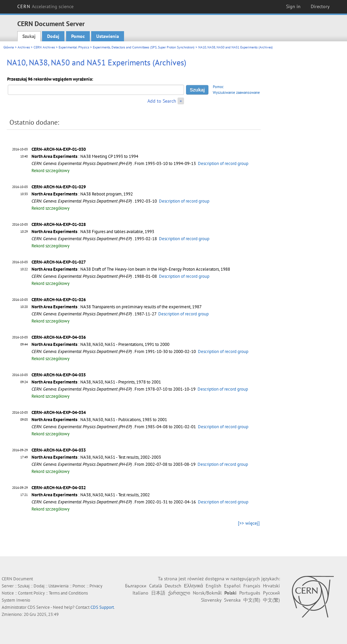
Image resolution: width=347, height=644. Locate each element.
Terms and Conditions (68, 593)
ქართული (179, 593)
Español (232, 586)
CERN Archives (44, 47)
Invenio (23, 600)
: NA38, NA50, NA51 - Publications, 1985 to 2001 (99, 420)
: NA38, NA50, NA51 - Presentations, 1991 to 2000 (100, 344)
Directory (320, 6)
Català (156, 586)
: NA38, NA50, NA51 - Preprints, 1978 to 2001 (96, 382)
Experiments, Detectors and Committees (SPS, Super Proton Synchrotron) (144, 47)
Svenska (232, 600)
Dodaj (53, 36)
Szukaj (29, 36)
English (213, 586)
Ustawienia (108, 36)
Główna (9, 47)
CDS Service (39, 607)
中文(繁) (271, 600)
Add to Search (162, 101)
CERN (45, 6)
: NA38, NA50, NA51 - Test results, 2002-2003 (96, 457)
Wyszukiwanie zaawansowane (236, 92)
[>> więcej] (249, 523)
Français (252, 586)
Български (136, 586)
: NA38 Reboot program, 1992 (82, 194)
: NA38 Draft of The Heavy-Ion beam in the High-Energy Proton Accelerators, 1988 (131, 269)
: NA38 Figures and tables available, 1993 (93, 232)
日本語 (158, 593)
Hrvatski (271, 586)
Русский (271, 593)
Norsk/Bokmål (207, 593)
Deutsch (173, 586)
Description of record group (223, 163)
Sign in (293, 6)
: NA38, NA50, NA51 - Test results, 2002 (91, 495)
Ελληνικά (193, 586)
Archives (24, 47)
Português (250, 593)
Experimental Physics (74, 47)
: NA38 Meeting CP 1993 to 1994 (85, 156)
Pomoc (78, 36)
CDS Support (102, 607)
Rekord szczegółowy (50, 171)
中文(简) (252, 600)
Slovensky (211, 600)
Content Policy (31, 593)
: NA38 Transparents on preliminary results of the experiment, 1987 (117, 307)
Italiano (140, 593)
